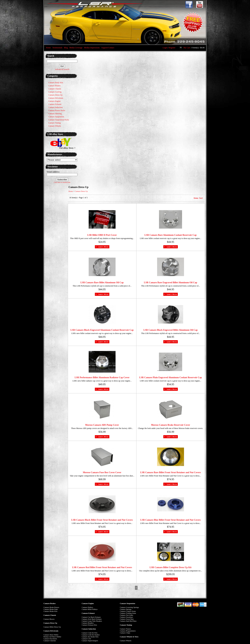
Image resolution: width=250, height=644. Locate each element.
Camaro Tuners (125, 629)
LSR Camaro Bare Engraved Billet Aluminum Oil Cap (171, 283)
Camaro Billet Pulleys (90, 609)
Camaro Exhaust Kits (89, 625)
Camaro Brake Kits (50, 611)
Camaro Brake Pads (51, 609)
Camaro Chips (125, 633)
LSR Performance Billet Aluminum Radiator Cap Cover (102, 377)
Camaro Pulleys (87, 607)
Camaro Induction (89, 629)
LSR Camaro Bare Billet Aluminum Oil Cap (102, 283)
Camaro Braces (49, 619)
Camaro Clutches (50, 641)
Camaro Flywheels (50, 639)
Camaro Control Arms (128, 611)
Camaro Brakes (50, 603)
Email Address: (53, 172)
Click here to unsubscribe (62, 182)
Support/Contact (108, 48)
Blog (66, 48)
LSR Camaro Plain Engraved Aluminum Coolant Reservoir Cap (170, 377)
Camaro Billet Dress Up (52, 627)
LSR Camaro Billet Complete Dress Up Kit (171, 567)
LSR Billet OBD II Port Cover (102, 235)
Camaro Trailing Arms (128, 613)
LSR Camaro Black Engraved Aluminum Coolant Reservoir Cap (102, 330)
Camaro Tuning (126, 625)
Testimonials (57, 48)
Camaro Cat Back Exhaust (91, 617)
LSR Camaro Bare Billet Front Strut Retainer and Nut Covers (170, 472)
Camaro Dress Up (81, 191)
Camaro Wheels (126, 641)
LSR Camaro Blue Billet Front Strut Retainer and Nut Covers (171, 520)
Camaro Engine (88, 603)
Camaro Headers (88, 623)
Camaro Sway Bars (127, 619)
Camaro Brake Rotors (51, 607)
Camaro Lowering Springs (129, 607)
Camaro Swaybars (126, 617)
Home (48, 48)
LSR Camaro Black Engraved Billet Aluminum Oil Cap (170, 330)
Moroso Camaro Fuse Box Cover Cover (102, 472)
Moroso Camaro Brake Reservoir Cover (171, 425)
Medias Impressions (92, 48)
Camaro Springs (126, 609)
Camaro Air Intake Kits (90, 637)
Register (172, 48)
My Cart (187, 48)
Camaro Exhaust (88, 613)
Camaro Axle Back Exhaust (92, 619)
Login (165, 48)
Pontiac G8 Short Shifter (52, 637)
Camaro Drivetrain (51, 631)
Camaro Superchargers (90, 641)
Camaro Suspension (128, 603)
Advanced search (62, 69)
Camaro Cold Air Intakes (91, 635)
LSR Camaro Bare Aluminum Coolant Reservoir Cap (171, 235)
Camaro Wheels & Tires (129, 637)
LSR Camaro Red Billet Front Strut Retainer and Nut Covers (102, 567)
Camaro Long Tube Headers (92, 621)
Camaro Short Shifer (51, 635)
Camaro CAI (86, 639)
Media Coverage (76, 48)
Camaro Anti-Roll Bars (128, 621)
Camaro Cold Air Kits (90, 633)
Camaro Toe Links (127, 615)
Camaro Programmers (128, 631)
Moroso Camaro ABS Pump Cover (102, 425)
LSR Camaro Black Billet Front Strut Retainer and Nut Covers (102, 520)
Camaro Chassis (50, 615)
